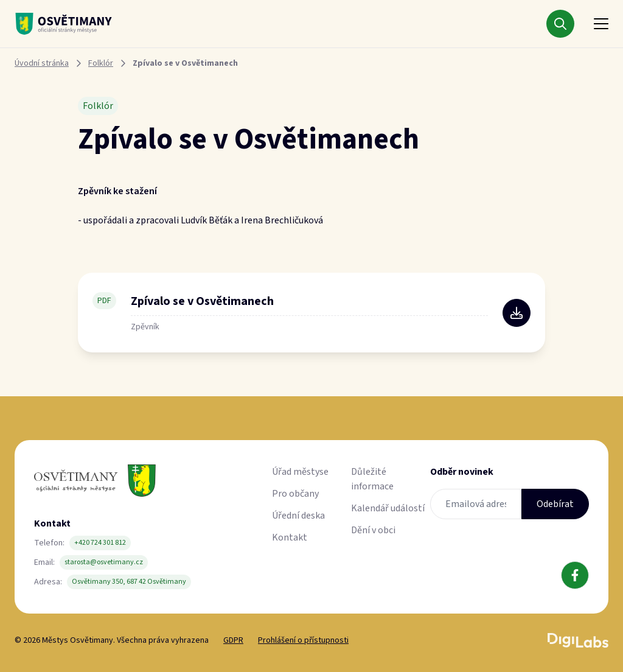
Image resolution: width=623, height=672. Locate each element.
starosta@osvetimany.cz (104, 562)
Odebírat (555, 504)
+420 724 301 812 (100, 543)
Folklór (101, 63)
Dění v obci (373, 530)
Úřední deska (298, 516)
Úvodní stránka (42, 63)
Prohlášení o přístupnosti (303, 640)
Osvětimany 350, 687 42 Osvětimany (129, 582)
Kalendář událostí (388, 508)
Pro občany (295, 494)
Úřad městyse (300, 472)
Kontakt (290, 537)
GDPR (233, 640)
